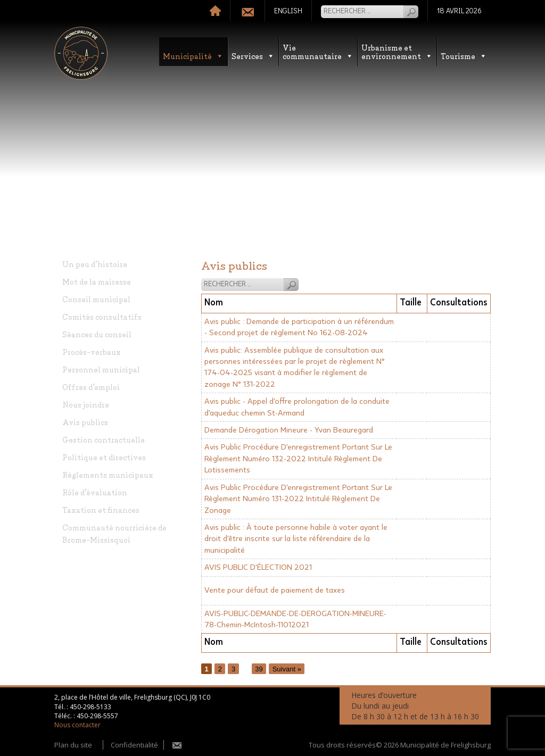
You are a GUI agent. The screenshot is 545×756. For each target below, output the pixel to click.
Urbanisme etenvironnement (397, 51)
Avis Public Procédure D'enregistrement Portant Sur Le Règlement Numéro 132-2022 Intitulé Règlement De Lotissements (298, 459)
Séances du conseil (97, 334)
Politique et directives (104, 457)
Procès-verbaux (92, 351)
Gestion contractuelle (104, 439)
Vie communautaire (318, 51)
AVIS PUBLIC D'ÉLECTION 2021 (258, 567)
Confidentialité (134, 745)
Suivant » (287, 669)
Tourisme (464, 56)
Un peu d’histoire (95, 264)
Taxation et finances (101, 509)
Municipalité (193, 56)
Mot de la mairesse (97, 281)
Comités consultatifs (102, 316)
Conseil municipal (96, 299)
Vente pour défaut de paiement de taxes (275, 590)
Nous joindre (86, 404)
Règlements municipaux (108, 474)
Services (253, 56)
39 (259, 669)
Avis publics (85, 422)
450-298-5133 (90, 707)
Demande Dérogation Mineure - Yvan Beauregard (289, 430)
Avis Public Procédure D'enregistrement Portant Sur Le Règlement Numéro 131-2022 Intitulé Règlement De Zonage (298, 499)
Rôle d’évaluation (95, 492)
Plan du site (73, 745)
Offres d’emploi (91, 387)
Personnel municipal (101, 369)
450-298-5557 (97, 716)
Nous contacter (77, 725)
